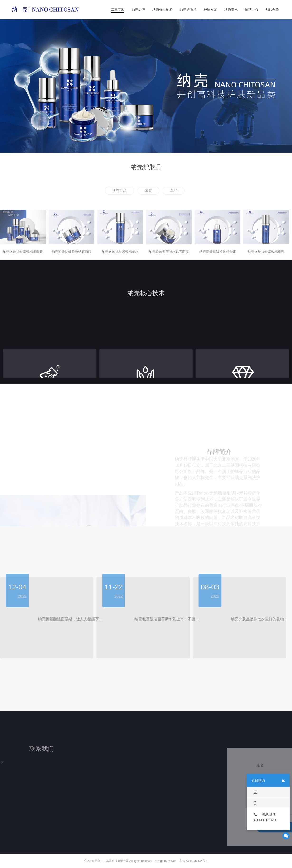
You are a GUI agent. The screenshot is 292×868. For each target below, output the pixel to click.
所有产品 (120, 191)
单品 (174, 191)
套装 (148, 191)
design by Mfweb (166, 861)
